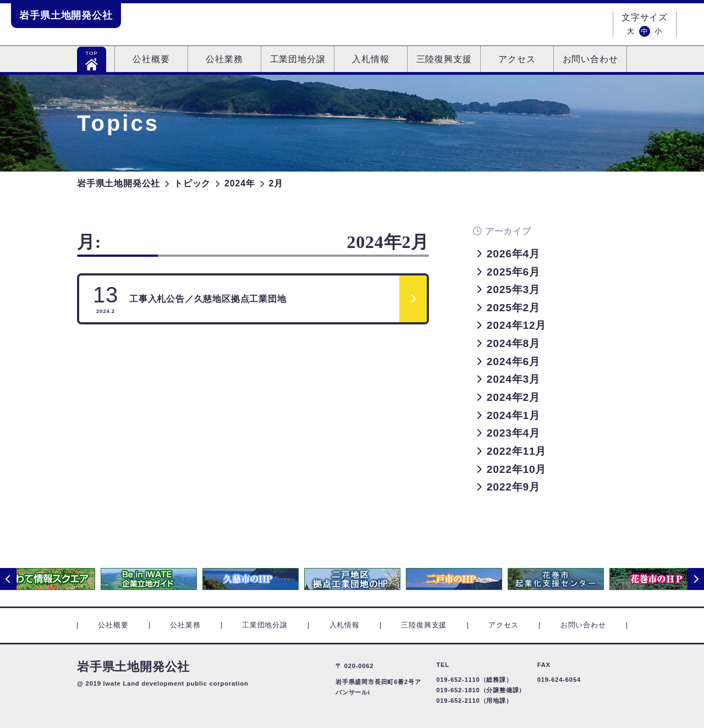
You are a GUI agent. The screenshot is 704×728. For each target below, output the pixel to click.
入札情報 (370, 59)
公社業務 (224, 59)
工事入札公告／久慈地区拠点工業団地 (190, 298)
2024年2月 (513, 397)
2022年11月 (516, 451)
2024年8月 (513, 343)
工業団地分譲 (298, 59)
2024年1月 (513, 415)
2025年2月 (513, 308)
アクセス (517, 59)
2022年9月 (513, 487)
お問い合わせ (590, 59)
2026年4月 (513, 254)
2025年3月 (513, 289)
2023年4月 (513, 433)
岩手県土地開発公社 (66, 15)
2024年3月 (513, 379)
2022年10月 (516, 469)
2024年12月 (516, 325)
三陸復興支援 (444, 59)
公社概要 (151, 59)
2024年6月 (513, 362)
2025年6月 (513, 272)
